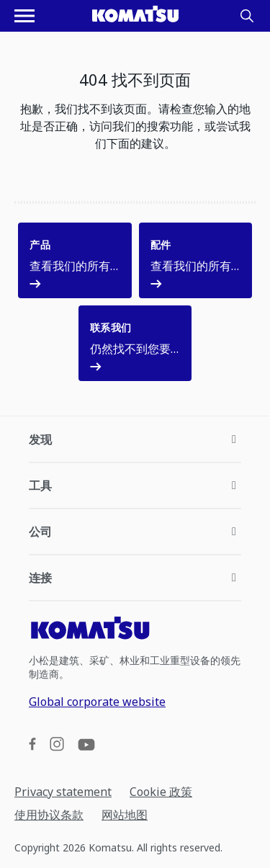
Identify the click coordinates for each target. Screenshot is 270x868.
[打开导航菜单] (24, 16)
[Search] (247, 16)
